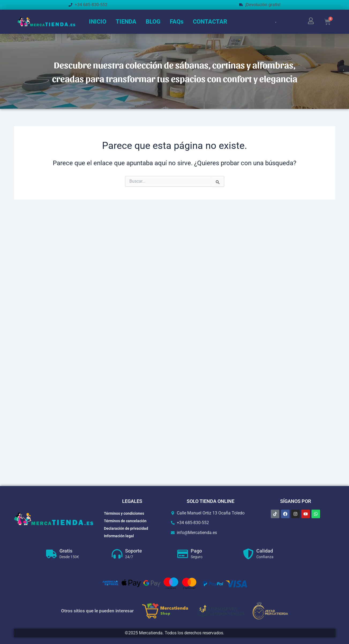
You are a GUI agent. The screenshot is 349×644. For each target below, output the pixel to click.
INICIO (98, 22)
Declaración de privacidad (126, 528)
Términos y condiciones (124, 513)
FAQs (177, 22)
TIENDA (126, 22)
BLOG (153, 22)
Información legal (119, 536)
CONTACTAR (210, 22)
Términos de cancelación (125, 521)
